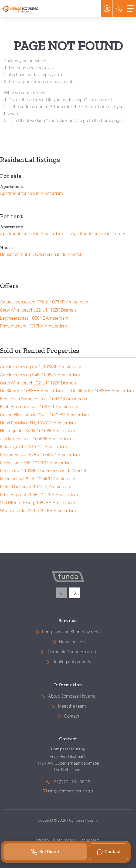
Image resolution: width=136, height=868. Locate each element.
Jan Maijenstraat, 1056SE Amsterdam (35, 439)
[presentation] (61, 593)
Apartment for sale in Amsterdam (31, 194)
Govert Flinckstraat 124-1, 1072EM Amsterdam (44, 415)
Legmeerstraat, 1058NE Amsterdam (34, 318)
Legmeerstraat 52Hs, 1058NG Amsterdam (40, 455)
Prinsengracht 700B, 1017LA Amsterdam (39, 495)
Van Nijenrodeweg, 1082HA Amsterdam (38, 503)
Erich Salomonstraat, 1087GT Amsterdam (39, 407)
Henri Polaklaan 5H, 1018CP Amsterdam (38, 423)
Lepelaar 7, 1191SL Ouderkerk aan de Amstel (43, 471)
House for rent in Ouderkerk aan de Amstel (40, 255)
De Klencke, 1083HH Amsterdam (31, 391)
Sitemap (42, 840)
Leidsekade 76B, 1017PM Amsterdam (36, 463)
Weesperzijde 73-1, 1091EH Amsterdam (38, 511)
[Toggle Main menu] (130, 9)
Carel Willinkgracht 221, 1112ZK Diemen (38, 310)
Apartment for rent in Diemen (99, 234)
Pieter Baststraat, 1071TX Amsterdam (36, 487)
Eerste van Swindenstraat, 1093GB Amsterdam (44, 399)
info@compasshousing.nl (71, 791)
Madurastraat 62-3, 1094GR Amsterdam (38, 479)
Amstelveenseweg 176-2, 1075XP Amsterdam (44, 302)
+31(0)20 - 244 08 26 (71, 782)
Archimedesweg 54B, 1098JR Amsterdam (40, 375)
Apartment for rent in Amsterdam (31, 234)
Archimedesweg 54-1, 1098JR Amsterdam (41, 367)
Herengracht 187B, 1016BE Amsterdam (38, 431)
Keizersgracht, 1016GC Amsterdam (33, 447)
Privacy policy (64, 840)
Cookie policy (89, 840)
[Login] (107, 9)
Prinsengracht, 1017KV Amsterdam (33, 326)
